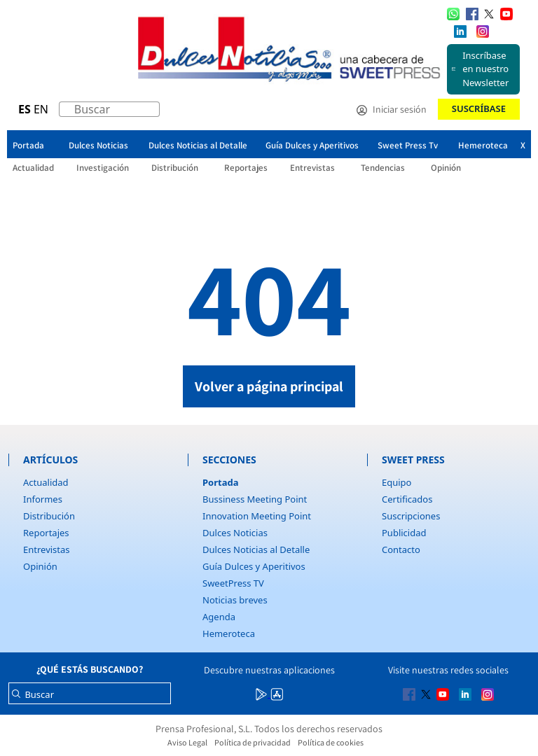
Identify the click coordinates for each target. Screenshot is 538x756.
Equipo (396, 482)
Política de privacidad (253, 742)
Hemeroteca (229, 633)
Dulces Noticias (235, 533)
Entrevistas (47, 549)
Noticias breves (235, 600)
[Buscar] (67, 113)
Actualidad (46, 482)
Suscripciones (411, 516)
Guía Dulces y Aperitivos (254, 566)
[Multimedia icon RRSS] (472, 13)
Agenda (219, 617)
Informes (43, 499)
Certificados (407, 499)
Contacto (401, 549)
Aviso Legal (187, 742)
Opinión (40, 566)
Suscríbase (479, 108)
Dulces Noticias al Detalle (256, 549)
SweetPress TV (233, 583)
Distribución (49, 516)
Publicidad (404, 533)
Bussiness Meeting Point (255, 499)
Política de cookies (331, 742)
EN (41, 109)
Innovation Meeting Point (257, 516)
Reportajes (46, 533)
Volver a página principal (269, 386)
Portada (220, 482)
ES (25, 109)
